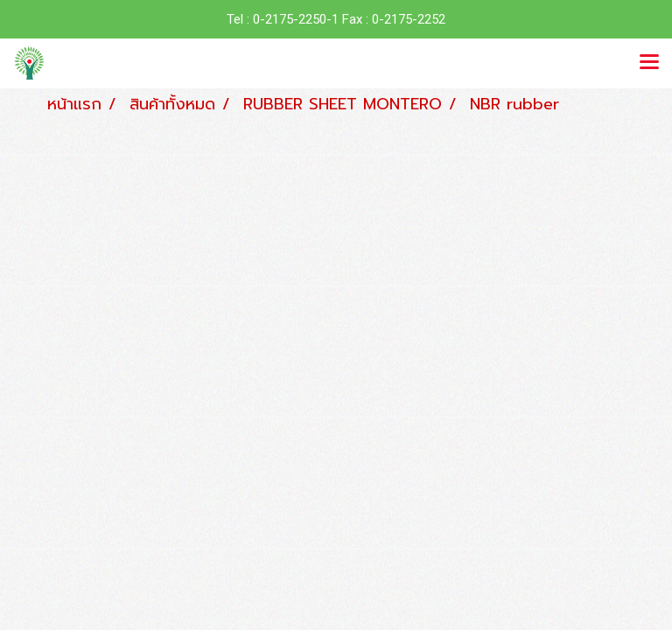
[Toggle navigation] (649, 63)
